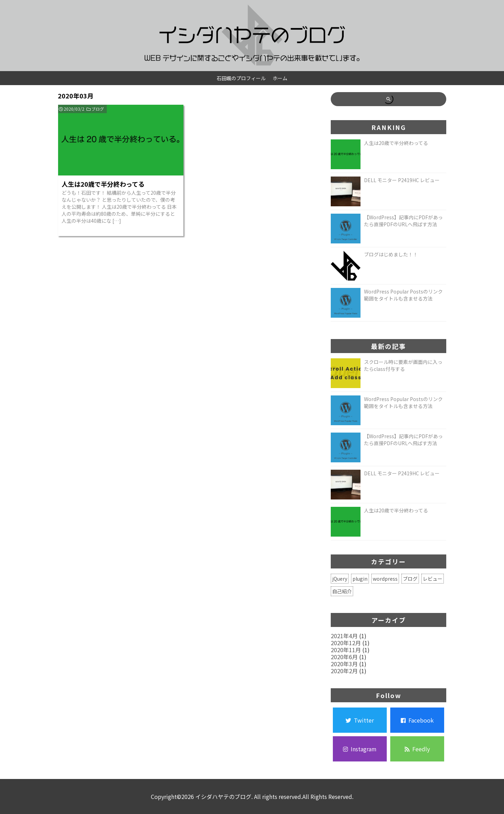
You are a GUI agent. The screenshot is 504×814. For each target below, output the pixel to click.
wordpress (385, 579)
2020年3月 (344, 664)
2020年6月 (344, 657)
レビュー (433, 579)
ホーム (280, 78)
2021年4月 (344, 636)
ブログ (98, 109)
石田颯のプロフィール (241, 78)
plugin (360, 579)
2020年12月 (346, 643)
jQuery (340, 579)
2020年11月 (346, 650)
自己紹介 (342, 591)
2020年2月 (344, 671)
